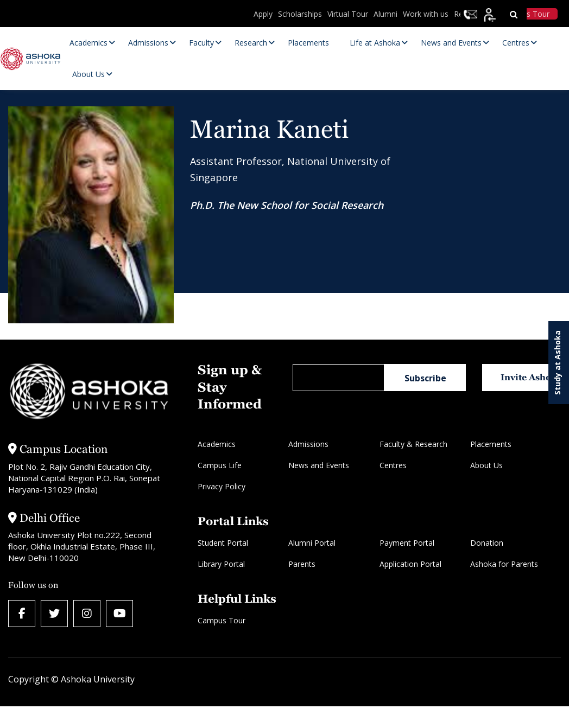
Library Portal (221, 564)
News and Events (319, 465)
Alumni (385, 14)
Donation (487, 543)
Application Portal (410, 564)
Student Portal (223, 543)
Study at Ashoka (557, 363)
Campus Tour (222, 620)
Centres (393, 465)
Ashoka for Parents (504, 564)
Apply (263, 14)
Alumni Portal (312, 543)
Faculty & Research (413, 444)
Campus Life (220, 465)
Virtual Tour (348, 14)
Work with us (426, 14)
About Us (486, 465)
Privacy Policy (222, 486)
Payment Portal (407, 543)
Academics (217, 444)
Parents (302, 564)
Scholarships (300, 14)
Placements (491, 444)
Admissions (308, 444)
